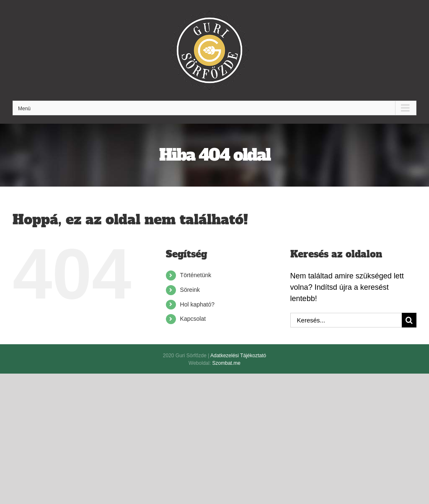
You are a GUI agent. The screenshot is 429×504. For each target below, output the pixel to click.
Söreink (190, 290)
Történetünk (196, 275)
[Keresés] (409, 320)
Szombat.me (226, 363)
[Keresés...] (346, 320)
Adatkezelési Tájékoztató (238, 356)
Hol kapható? (198, 304)
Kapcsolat (193, 319)
